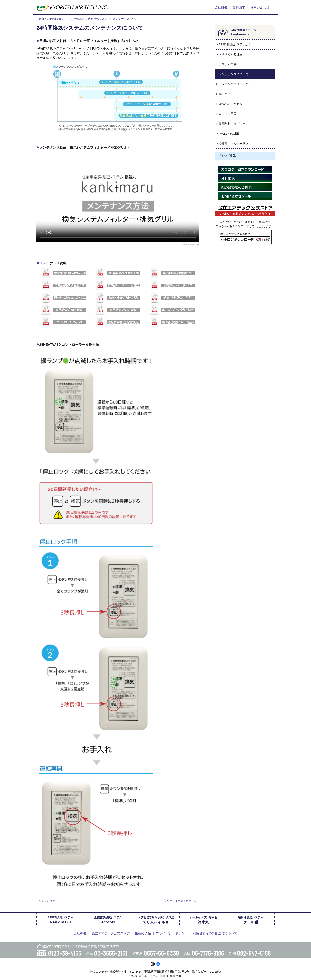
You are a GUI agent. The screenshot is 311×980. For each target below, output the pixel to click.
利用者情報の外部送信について (215, 933)
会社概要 (221, 7)
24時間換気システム (60, 920)
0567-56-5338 (161, 953)
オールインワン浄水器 (203, 920)
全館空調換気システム (108, 920)
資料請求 (239, 7)
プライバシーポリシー (172, 933)
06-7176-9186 (208, 953)
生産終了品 (143, 933)
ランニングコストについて (180, 901)
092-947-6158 (254, 953)
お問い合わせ (260, 7)
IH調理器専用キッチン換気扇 (156, 920)
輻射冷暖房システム (251, 920)
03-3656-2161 (111, 953)
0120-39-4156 (65, 953)
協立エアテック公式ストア (111, 933)
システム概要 (47, 901)
